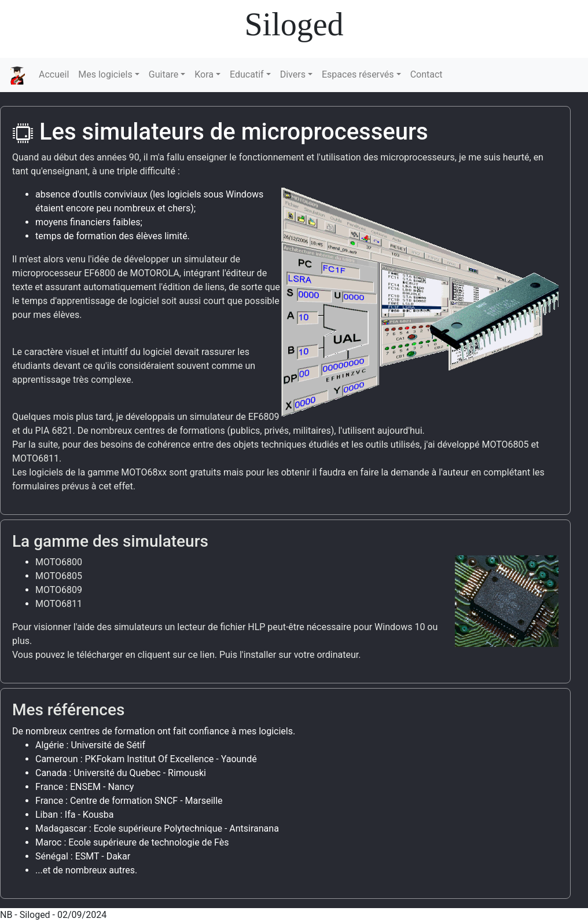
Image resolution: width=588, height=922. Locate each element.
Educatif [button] (247, 74)
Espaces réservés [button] (358, 74)
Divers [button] (293, 74)
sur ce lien (193, 655)
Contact (427, 74)
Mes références (68, 710)
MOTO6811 (59, 604)
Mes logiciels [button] (105, 74)
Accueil (54, 74)
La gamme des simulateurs (110, 541)
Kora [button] (204, 74)
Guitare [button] (163, 74)
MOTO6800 (59, 562)
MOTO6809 (59, 590)
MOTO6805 (59, 576)
